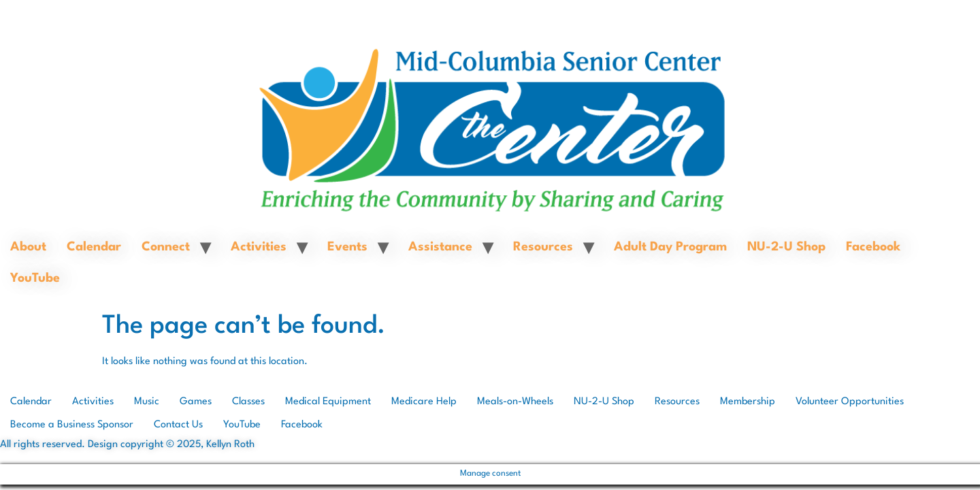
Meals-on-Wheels (515, 402)
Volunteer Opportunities (850, 402)
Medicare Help (424, 402)
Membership (748, 402)
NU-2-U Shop (786, 247)
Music (147, 402)
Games (196, 402)
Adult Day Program (670, 247)
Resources (543, 247)
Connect (166, 247)
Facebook (873, 247)
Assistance (440, 247)
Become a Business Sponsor (72, 425)
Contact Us (178, 425)
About (28, 247)
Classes (248, 402)
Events (347, 247)
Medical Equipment (328, 402)
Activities (259, 247)
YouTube (35, 278)
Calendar (94, 247)
